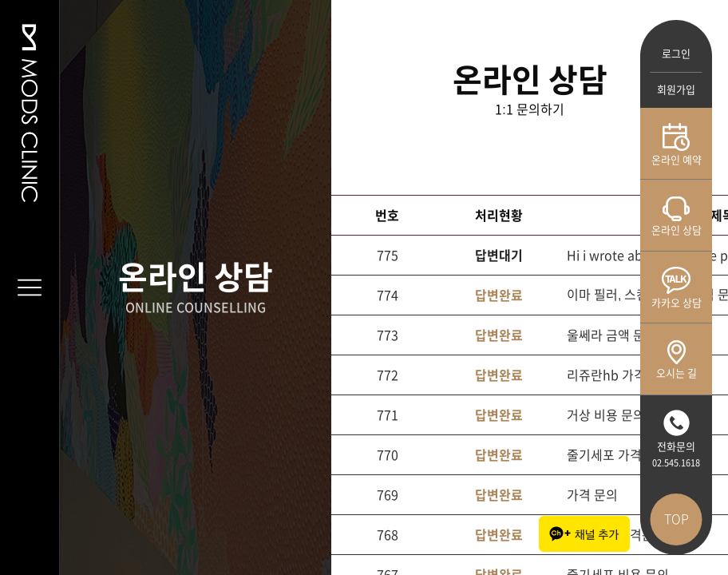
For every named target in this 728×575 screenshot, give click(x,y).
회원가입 (676, 90)
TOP (677, 519)
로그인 (676, 54)
